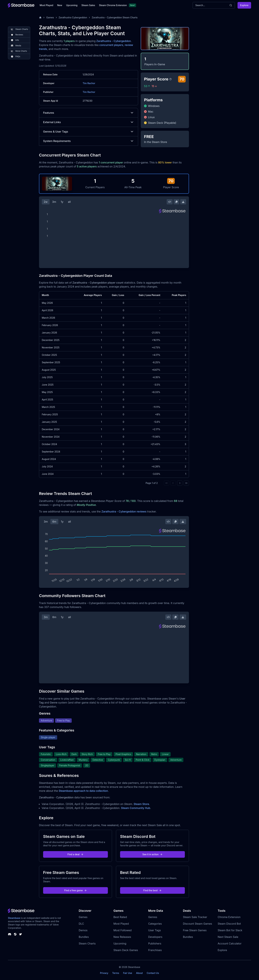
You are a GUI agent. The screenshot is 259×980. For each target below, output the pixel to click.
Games (50, 17)
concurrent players (111, 45)
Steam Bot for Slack (230, 930)
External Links (89, 122)
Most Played (46, 5)
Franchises (155, 950)
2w (46, 202)
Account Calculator (230, 943)
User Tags (155, 930)
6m (54, 522)
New (60, 5)
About (139, 973)
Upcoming (72, 5)
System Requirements (89, 141)
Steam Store (141, 804)
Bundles (84, 937)
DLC (81, 924)
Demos (83, 930)
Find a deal (76, 854)
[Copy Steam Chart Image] (176, 202)
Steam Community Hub (136, 808)
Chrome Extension (229, 917)
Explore (244, 5)
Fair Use (128, 973)
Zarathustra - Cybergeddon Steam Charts (115, 17)
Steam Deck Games (126, 950)
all (69, 202)
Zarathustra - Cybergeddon (114, 41)
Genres (153, 917)
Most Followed (123, 930)
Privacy (104, 973)
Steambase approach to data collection (83, 791)
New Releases (122, 937)
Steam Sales (88, 5)
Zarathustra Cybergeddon (73, 17)
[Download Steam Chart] (183, 202)
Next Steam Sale (228, 937)
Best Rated (120, 917)
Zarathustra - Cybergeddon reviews (124, 511)
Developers (155, 937)
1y (62, 202)
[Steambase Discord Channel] (10, 934)
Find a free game (75, 890)
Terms (116, 973)
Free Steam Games (195, 930)
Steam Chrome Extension (113, 5)
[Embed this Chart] (170, 202)
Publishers (155, 943)
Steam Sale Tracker (195, 917)
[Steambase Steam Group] (15, 934)
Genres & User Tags (89, 132)
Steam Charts (87, 943)
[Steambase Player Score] (170, 79)
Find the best (153, 890)
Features (89, 113)
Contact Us (153, 973)
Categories (155, 924)
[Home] (40, 18)
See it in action (152, 854)
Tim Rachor (89, 83)
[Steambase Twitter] (20, 934)
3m (54, 202)
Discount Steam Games (197, 924)
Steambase (14, 918)
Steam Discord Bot (229, 924)
